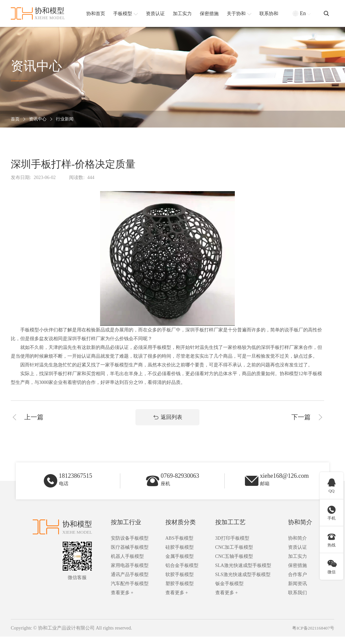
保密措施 (297, 573)
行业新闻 (67, 119)
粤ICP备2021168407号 (312, 635)
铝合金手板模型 (182, 573)
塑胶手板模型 (180, 591)
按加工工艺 (230, 530)
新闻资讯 (297, 591)
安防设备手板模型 (130, 546)
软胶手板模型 (180, 582)
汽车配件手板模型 (130, 591)
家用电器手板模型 (130, 573)
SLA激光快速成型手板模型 (243, 573)
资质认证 (297, 555)
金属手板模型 (180, 564)
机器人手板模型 (127, 564)
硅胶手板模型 (180, 555)
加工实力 (297, 564)
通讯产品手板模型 (130, 582)
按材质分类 (181, 530)
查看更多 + (122, 600)
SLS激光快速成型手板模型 (243, 582)
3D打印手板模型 (232, 546)
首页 (15, 119)
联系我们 (297, 600)
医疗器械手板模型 (130, 555)
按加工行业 (126, 530)
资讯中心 (39, 119)
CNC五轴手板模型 (234, 564)
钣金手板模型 (229, 591)
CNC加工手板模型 (234, 555)
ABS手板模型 (179, 546)
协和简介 (300, 530)
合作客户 (297, 582)
